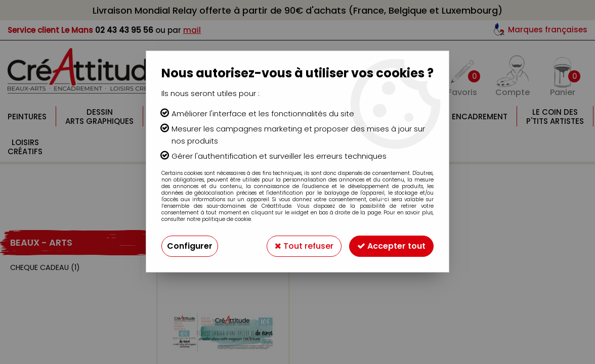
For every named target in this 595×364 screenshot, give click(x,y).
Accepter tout (391, 246)
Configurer (190, 246)
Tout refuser (304, 246)
